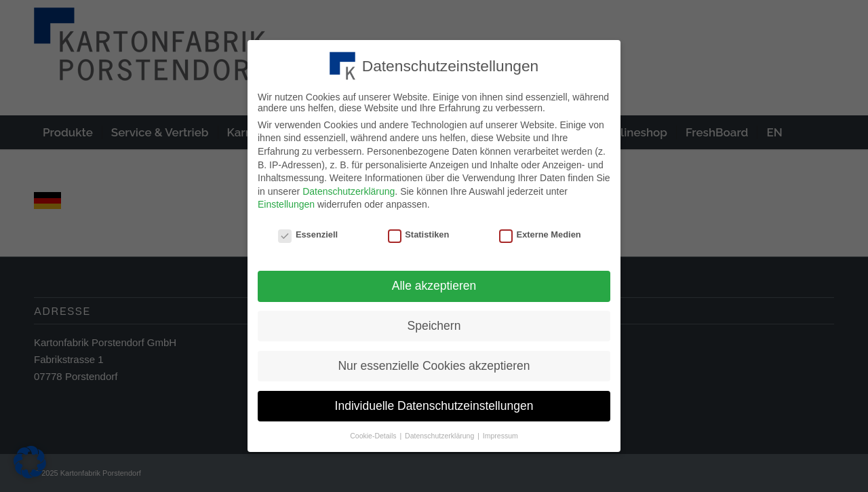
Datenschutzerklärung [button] (440, 433)
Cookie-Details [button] (374, 433)
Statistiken (419, 232)
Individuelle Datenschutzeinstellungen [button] (434, 403)
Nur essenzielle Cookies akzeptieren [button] (434, 363)
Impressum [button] (500, 433)
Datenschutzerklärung (349, 189)
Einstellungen (286, 202)
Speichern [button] (434, 323)
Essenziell (308, 232)
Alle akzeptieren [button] (434, 283)
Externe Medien (540, 232)
